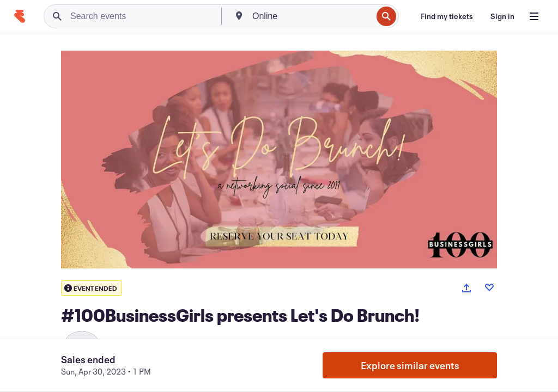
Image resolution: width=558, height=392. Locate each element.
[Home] (20, 16)
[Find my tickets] (447, 16)
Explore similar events (410, 365)
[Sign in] (502, 16)
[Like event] (489, 287)
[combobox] (311, 16)
